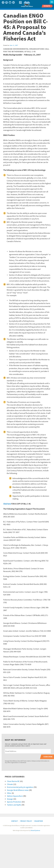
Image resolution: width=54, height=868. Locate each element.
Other (9, 793)
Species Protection (14, 802)
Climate (10, 784)
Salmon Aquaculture (15, 796)
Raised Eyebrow (35, 831)
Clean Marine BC (13, 781)
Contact (15, 821)
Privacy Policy (26, 821)
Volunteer (39, 821)
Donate (47, 6)
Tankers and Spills (14, 805)
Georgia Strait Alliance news (18, 790)
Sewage (10, 799)
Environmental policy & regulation (20, 787)
